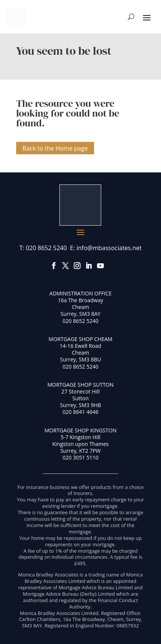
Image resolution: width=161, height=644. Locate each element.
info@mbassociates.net (109, 248)
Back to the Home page (55, 148)
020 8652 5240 (46, 248)
